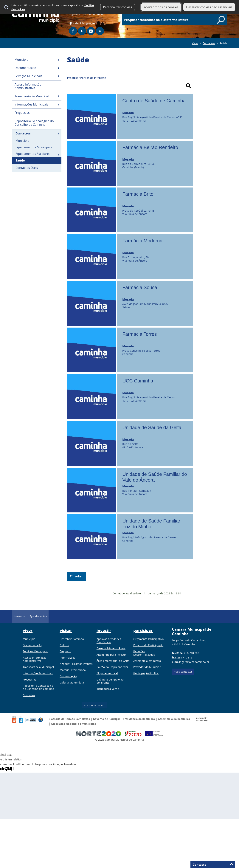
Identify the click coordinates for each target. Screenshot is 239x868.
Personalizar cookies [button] (118, 7)
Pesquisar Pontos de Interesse (86, 78)
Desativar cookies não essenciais (209, 7)
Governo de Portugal (106, 719)
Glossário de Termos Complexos (69, 719)
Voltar (79, 576)
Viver (195, 43)
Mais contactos (183, 672)
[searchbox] (177, 20)
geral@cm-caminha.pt (195, 662)
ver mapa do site (95, 705)
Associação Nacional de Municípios (73, 724)
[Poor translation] (9, 769)
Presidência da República (139, 719)
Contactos (209, 43)
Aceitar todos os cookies (161, 7)
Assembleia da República (174, 719)
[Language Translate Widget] (85, 23)
